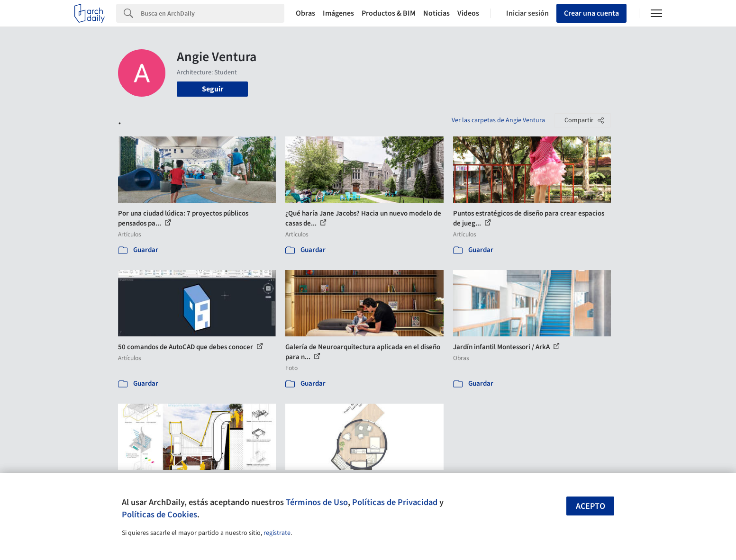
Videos (468, 13)
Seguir (213, 89)
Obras (305, 13)
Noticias (436, 13)
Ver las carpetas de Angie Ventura (498, 120)
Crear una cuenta (591, 13)
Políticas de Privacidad (395, 502)
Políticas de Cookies (159, 515)
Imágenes (338, 13)
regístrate (277, 533)
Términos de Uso (317, 502)
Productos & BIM (389, 13)
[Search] (213, 13)
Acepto (591, 506)
